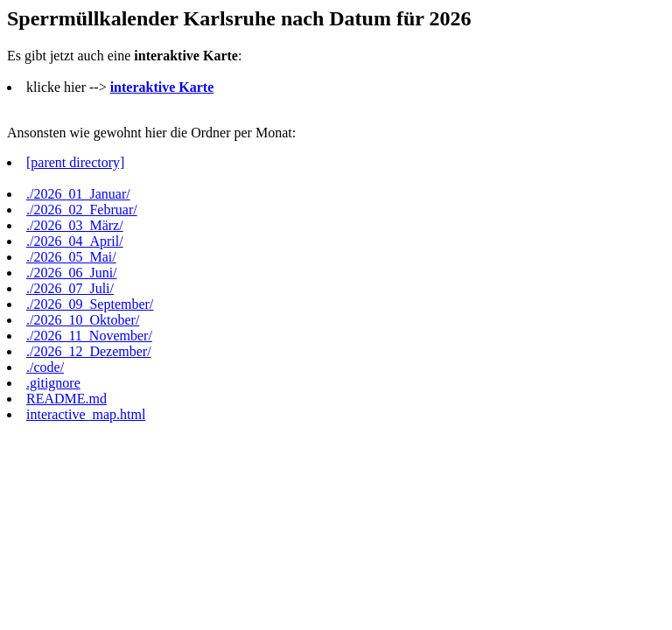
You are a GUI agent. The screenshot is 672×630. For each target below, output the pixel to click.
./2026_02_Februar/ (82, 210)
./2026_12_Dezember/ (89, 351)
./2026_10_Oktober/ (83, 320)
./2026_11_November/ (89, 336)
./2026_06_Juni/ (72, 273)
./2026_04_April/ (75, 241)
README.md (66, 399)
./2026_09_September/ (90, 304)
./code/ (45, 367)
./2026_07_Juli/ (70, 288)
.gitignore (53, 383)
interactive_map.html (86, 414)
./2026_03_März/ (75, 225)
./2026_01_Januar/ (78, 194)
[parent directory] (75, 162)
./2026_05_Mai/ (71, 257)
